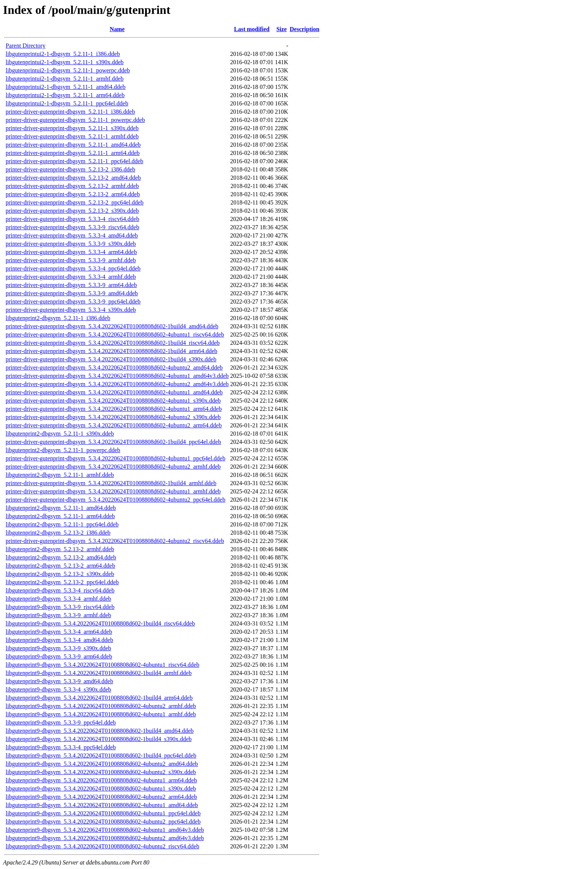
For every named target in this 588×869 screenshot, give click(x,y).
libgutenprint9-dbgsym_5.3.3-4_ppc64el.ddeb (61, 747)
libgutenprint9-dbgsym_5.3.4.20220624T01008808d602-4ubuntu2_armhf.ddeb (101, 706)
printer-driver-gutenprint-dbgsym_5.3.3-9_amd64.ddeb (72, 293)
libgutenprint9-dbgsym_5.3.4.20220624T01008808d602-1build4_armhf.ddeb (99, 673)
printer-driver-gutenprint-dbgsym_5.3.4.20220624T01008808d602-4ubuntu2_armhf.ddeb (113, 467)
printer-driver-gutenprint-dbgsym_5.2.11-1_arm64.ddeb (73, 153)
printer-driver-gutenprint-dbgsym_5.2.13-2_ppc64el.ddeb (75, 202)
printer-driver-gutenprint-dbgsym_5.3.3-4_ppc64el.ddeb (73, 268)
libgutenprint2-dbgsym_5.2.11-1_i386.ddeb (58, 318)
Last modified (252, 29)
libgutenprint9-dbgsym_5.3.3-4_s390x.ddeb (58, 689)
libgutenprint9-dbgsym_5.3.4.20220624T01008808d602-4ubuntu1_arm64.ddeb (101, 780)
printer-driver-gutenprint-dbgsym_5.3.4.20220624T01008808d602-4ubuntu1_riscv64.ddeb (115, 335)
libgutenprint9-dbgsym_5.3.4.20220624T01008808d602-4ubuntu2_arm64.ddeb (101, 797)
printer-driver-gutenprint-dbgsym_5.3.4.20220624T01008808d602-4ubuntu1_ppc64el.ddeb (115, 458)
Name (117, 29)
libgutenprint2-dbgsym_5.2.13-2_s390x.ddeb (60, 574)
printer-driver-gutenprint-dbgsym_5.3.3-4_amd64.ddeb (72, 235)
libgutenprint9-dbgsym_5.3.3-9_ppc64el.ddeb (61, 722)
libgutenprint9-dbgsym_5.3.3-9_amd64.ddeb (59, 681)
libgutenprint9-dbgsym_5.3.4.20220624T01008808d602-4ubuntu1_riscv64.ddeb (102, 665)
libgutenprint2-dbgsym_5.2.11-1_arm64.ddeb (60, 516)
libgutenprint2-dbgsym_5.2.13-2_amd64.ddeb (61, 557)
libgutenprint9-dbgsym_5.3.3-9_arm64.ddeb (59, 656)
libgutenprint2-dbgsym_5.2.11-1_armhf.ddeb (60, 475)
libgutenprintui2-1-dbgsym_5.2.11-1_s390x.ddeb (65, 62)
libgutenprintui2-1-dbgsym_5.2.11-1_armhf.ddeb (64, 79)
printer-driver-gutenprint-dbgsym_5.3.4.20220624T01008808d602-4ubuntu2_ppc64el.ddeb (115, 500)
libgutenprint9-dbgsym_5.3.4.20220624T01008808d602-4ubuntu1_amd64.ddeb (102, 805)
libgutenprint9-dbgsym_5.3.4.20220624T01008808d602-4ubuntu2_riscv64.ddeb (102, 846)
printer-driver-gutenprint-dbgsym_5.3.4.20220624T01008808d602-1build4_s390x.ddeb (111, 359)
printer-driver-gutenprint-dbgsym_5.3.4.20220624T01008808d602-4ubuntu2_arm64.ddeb (114, 425)
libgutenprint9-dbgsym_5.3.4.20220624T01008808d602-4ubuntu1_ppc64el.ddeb (103, 813)
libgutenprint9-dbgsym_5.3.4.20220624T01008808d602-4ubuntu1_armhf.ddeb (101, 714)
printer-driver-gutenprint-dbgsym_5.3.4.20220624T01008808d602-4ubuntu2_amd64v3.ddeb (117, 384)
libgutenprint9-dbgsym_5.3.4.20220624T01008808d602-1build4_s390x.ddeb (99, 739)
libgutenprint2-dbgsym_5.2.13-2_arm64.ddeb (60, 566)
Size (282, 29)
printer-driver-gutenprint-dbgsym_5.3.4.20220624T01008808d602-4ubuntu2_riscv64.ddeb (115, 541)
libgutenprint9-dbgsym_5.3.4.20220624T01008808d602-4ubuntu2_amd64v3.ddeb (105, 838)
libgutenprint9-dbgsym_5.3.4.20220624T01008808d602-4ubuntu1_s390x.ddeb (101, 789)
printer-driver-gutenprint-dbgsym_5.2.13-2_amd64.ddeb (73, 178)
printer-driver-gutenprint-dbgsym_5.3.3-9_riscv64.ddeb (72, 227)
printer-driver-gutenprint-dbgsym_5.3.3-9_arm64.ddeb (71, 285)
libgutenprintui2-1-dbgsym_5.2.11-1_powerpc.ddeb (68, 70)
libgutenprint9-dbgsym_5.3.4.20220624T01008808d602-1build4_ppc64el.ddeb (101, 755)
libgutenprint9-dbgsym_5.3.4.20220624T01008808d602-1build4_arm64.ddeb (99, 698)
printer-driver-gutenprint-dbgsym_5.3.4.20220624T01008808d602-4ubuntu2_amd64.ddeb (114, 368)
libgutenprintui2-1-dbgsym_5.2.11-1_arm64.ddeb (65, 95)
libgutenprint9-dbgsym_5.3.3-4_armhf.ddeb (58, 599)
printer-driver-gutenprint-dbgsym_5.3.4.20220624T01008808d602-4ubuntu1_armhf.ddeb (113, 491)
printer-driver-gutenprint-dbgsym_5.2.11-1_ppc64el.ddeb (74, 161)
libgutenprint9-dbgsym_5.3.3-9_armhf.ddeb (58, 615)
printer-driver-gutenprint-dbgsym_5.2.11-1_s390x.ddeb (72, 128)
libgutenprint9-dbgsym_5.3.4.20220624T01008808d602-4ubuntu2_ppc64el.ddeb (103, 822)
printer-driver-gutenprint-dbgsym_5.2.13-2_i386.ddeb (70, 169)
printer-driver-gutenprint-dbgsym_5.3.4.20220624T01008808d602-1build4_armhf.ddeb (111, 483)
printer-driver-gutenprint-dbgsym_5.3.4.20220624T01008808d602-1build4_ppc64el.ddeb (113, 442)
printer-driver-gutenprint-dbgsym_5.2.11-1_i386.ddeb (70, 112)
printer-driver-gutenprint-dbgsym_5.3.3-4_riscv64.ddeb (72, 219)
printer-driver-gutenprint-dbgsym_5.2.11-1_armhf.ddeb (72, 136)
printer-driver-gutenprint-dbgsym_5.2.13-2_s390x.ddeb (72, 211)
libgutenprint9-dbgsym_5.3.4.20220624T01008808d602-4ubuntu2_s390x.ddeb (101, 772)
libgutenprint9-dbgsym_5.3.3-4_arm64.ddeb (59, 632)
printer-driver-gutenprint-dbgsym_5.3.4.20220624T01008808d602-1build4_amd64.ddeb (112, 326)
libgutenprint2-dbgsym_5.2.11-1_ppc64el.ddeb (62, 524)
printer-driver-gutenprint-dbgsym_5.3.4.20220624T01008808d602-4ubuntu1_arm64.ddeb (114, 409)
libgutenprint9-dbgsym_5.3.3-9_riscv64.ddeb (60, 607)
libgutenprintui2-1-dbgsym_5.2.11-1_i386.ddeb (63, 54)
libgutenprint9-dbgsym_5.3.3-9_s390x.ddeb (58, 648)
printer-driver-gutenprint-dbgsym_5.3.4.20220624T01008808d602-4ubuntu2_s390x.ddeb (113, 417)
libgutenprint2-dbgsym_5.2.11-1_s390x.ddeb (60, 434)
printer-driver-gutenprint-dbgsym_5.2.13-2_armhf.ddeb (72, 186)
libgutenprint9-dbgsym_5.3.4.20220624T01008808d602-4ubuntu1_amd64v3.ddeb (105, 830)
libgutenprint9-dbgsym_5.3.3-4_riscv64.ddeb (60, 590)
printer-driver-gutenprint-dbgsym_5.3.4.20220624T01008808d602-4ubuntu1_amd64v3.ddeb (117, 376)
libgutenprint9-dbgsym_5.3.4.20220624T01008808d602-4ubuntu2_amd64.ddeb (102, 764)
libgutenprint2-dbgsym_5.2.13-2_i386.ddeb (58, 533)
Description (305, 29)
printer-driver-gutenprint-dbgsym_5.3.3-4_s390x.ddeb (71, 310)
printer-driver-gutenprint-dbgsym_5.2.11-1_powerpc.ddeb (75, 120)
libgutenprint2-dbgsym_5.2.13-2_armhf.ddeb (60, 549)
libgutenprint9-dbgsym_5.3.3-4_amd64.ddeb (59, 640)
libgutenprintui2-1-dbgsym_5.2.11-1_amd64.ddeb (66, 87)
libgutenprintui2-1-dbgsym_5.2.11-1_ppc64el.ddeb (67, 103)
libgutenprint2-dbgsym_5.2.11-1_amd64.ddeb (61, 508)
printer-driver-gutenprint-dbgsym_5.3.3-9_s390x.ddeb (71, 244)
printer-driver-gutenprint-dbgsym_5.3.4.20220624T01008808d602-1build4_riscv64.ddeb (113, 343)
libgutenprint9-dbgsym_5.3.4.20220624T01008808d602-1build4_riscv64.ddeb (100, 623)
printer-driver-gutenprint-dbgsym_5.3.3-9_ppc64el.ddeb (73, 301)
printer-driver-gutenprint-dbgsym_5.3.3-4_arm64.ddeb (71, 252)
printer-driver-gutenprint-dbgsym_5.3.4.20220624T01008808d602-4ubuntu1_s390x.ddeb (113, 401)
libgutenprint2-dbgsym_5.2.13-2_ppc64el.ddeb (62, 582)
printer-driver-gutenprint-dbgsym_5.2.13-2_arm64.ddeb (73, 194)
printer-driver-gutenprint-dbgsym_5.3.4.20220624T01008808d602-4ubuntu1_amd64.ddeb (114, 392)
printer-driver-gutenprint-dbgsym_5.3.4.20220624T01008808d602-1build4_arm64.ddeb (112, 351)
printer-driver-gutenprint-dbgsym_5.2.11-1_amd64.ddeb (73, 145)
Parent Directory (25, 46)
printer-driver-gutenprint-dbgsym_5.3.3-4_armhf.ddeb (71, 277)
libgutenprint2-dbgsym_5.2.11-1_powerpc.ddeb (63, 450)
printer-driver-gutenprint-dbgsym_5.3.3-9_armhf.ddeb (71, 260)
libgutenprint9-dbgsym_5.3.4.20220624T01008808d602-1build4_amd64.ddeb (100, 731)
